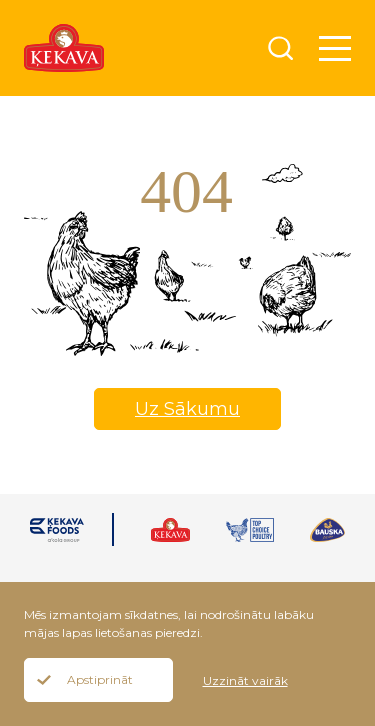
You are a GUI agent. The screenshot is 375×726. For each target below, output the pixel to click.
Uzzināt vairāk (245, 680)
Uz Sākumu (187, 409)
